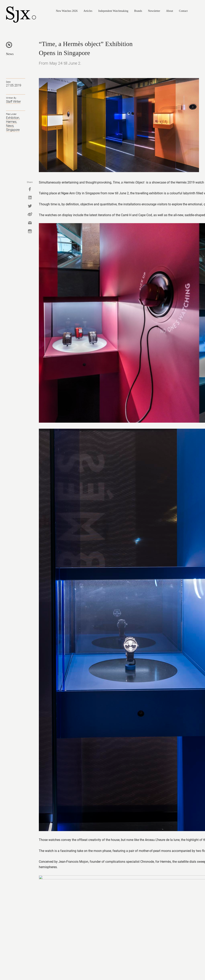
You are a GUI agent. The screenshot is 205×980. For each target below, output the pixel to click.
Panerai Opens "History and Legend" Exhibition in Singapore (85, 817)
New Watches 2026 (67, 11)
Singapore (13, 130)
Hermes (11, 122)
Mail (30, 223)
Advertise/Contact (92, 967)
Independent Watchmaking (113, 11)
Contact (183, 11)
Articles (88, 11)
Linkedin (30, 198)
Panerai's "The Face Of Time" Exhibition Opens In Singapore (151, 846)
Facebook (30, 189)
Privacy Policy (71, 967)
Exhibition (13, 118)
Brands (138, 11)
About (169, 11)
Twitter (30, 206)
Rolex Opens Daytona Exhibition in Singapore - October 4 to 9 (184, 846)
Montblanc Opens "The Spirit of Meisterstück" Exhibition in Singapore (52, 846)
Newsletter (154, 11)
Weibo (30, 214)
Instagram (30, 231)
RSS (197, 968)
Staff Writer (13, 102)
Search (197, 11)
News (10, 54)
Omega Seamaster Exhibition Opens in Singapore (17, 846)
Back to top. (48, 753)
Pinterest (190, 968)
